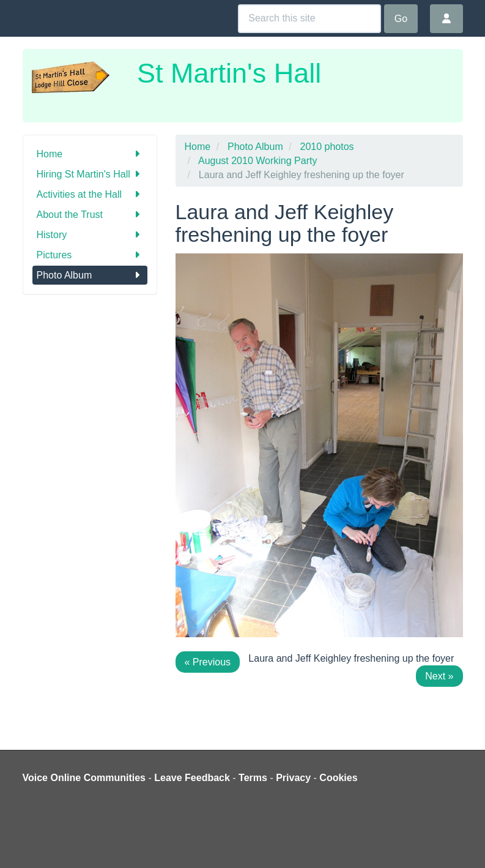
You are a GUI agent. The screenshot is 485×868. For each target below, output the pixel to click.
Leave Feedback (192, 778)
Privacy (293, 778)
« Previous (208, 662)
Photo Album (90, 275)
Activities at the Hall (90, 194)
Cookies (338, 778)
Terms (253, 778)
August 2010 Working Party (257, 161)
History (90, 235)
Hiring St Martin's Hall (90, 174)
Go (401, 19)
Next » (439, 676)
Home (90, 154)
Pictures (90, 255)
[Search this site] (309, 19)
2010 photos (327, 147)
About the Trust (90, 215)
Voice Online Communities (84, 778)
